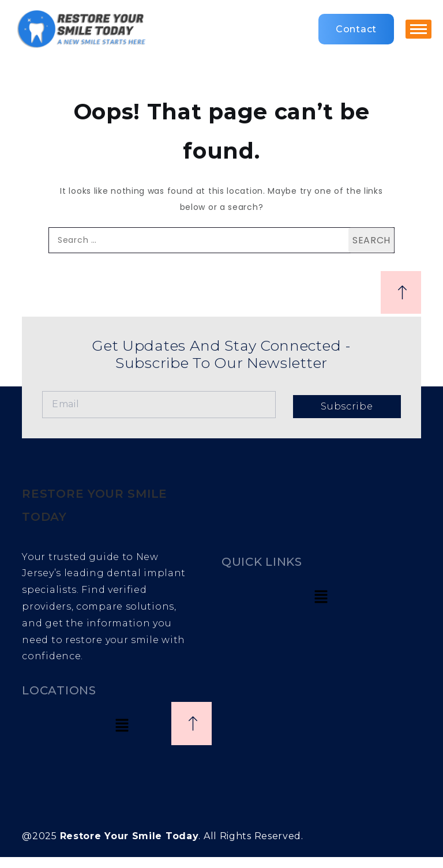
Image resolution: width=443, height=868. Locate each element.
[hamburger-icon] (418, 29)
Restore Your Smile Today (129, 836)
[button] (321, 598)
